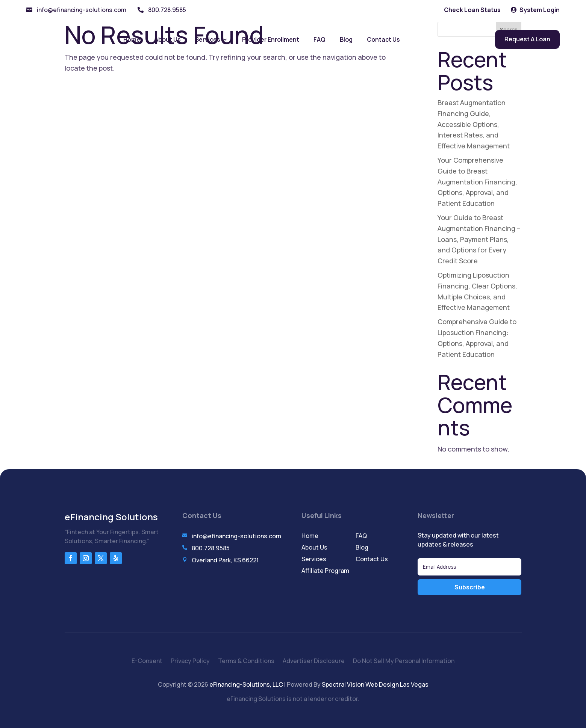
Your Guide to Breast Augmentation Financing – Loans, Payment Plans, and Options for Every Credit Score (479, 239)
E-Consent (147, 662)
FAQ (319, 39)
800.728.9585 (167, 10)
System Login (540, 10)
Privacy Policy (190, 662)
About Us (168, 39)
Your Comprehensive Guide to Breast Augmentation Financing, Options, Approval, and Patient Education (477, 182)
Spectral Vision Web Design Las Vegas (375, 684)
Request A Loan (527, 39)
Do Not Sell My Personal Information (404, 662)
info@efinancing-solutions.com (82, 10)
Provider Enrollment (271, 39)
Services (208, 39)
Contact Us (383, 39)
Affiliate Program (325, 571)
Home (132, 39)
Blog (346, 39)
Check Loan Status (472, 10)
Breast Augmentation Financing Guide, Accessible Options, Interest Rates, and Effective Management (474, 124)
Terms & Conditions (246, 662)
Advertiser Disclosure (314, 662)
